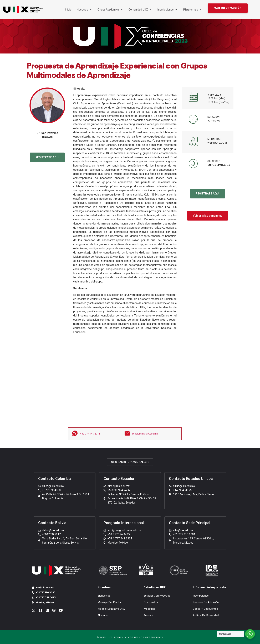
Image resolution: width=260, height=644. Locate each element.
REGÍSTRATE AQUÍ (47, 157)
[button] (228, 8)
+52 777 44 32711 (90, 434)
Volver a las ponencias (208, 216)
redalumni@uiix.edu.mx (145, 434)
